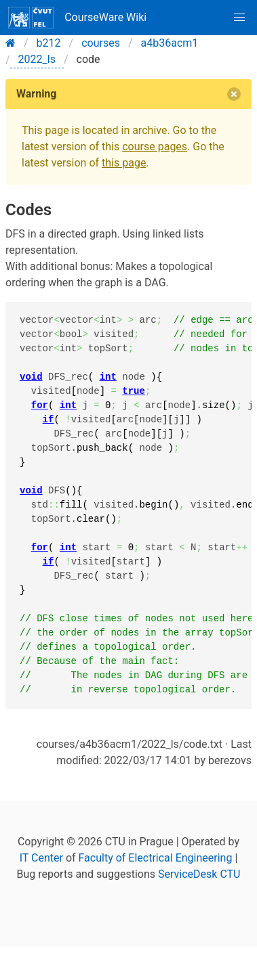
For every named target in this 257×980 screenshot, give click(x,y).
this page (124, 163)
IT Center (41, 858)
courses (101, 43)
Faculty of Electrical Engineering (156, 858)
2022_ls (37, 59)
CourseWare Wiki (77, 18)
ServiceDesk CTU (199, 874)
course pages (155, 147)
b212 (49, 43)
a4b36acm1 (170, 43)
